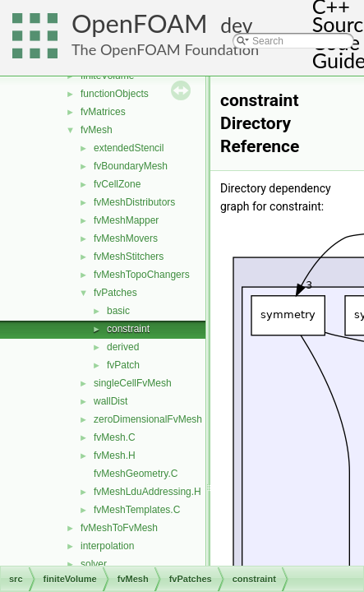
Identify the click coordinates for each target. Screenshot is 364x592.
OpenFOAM (140, 23)
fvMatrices (103, 112)
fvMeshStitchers (129, 257)
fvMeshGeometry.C (136, 474)
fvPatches (115, 293)
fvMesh (97, 130)
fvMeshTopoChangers (142, 275)
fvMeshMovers (126, 238)
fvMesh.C (115, 437)
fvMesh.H (115, 456)
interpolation (107, 546)
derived (123, 347)
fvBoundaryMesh (131, 166)
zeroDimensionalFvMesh (148, 419)
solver (94, 564)
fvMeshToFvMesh (119, 528)
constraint (128, 329)
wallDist (111, 401)
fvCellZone (117, 184)
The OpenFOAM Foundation (165, 49)
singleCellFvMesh (133, 383)
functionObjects (115, 94)
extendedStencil (129, 148)
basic (118, 311)
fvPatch (123, 365)
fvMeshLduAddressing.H (147, 492)
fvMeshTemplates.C (137, 510)
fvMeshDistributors (134, 202)
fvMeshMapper (126, 220)
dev (236, 25)
